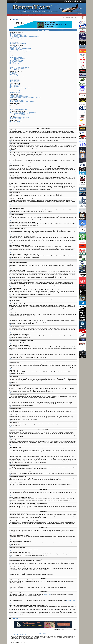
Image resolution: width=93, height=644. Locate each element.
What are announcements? (15, 78)
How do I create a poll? (14, 59)
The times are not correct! (15, 47)
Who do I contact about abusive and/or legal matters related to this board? (25, 124)
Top (10, 134)
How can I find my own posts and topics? (18, 109)
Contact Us (24, 635)
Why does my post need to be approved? (18, 68)
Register (37, 15)
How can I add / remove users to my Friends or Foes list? (22, 102)
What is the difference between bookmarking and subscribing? (23, 112)
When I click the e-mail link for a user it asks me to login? (22, 53)
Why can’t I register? (14, 42)
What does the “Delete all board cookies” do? (19, 43)
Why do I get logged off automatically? (18, 36)
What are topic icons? (14, 81)
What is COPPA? (13, 41)
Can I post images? (14, 76)
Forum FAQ (19, 635)
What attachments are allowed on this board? (19, 118)
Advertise (11, 15)
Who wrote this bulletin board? (16, 122)
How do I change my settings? (16, 46)
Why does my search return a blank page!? (19, 107)
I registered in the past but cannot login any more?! (20, 40)
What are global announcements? (17, 77)
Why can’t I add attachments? (16, 64)
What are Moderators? (14, 86)
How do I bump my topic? (15, 69)
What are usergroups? (14, 87)
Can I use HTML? (13, 74)
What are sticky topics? (14, 79)
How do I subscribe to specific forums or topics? (20, 113)
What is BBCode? (13, 73)
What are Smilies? (13, 75)
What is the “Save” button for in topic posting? (19, 67)
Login (32, 15)
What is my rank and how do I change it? (18, 52)
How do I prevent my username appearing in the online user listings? (24, 37)
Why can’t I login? (13, 33)
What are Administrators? (15, 84)
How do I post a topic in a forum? (16, 56)
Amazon (17, 15)
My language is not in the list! (16, 50)
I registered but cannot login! (16, 39)
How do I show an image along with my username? (20, 51)
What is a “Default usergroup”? (16, 91)
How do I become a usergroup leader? (18, 89)
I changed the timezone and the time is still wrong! (20, 49)
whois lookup (38, 608)
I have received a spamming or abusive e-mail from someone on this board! (25, 98)
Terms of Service (14, 635)
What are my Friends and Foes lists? (17, 101)
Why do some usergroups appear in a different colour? (21, 90)
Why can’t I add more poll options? (17, 61)
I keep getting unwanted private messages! (19, 96)
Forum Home (15, 19)
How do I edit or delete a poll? (16, 62)
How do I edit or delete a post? (16, 57)
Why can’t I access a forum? (16, 63)
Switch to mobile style (43, 633)
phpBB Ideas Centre (71, 600)
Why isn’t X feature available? (16, 123)
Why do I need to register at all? (16, 34)
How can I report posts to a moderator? (18, 66)
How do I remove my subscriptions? (17, 115)
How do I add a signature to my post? (17, 58)
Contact (23, 15)
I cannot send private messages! (16, 95)
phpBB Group (47, 594)
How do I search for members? (16, 108)
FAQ (28, 15)
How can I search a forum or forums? (17, 105)
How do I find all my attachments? (17, 119)
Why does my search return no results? (18, 106)
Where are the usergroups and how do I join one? (20, 88)
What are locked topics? (15, 80)
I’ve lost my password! (14, 38)
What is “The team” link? (15, 92)
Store (42, 15)
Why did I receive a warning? (16, 65)
